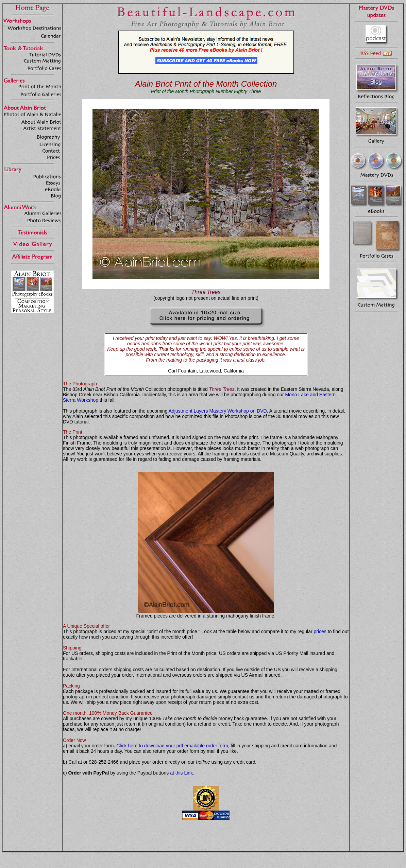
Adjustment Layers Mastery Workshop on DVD (218, 411)
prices (320, 631)
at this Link (181, 773)
